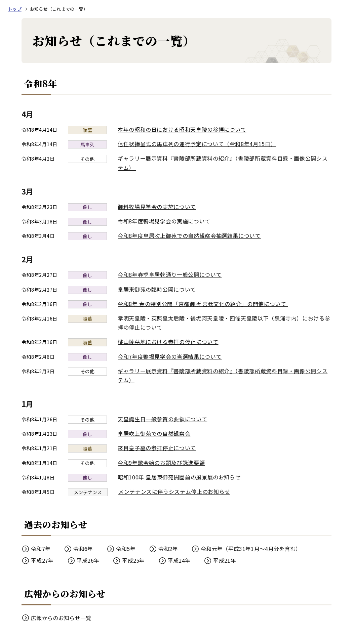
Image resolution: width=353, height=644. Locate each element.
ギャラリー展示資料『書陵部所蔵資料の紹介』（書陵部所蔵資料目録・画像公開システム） (223, 163)
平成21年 (225, 560)
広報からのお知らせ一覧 (61, 618)
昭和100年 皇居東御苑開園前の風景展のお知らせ (179, 477)
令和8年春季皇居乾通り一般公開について (170, 274)
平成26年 (88, 560)
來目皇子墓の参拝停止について (157, 448)
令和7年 (41, 549)
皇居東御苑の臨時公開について (157, 289)
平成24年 (179, 560)
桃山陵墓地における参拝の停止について (168, 342)
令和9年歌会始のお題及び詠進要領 (161, 463)
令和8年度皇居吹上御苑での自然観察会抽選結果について (189, 235)
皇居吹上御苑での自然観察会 (154, 433)
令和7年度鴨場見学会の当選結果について (170, 356)
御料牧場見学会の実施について (157, 207)
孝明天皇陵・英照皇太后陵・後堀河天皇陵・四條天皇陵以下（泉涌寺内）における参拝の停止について (224, 323)
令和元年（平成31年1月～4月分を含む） (251, 549)
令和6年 (83, 549)
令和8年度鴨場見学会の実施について (164, 221)
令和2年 (168, 549)
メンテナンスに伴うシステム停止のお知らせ (174, 491)
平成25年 (133, 560)
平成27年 (42, 560)
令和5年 (126, 549)
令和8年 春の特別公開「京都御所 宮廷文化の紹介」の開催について (206, 304)
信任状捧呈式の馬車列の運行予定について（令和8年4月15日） (197, 144)
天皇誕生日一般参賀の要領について (162, 419)
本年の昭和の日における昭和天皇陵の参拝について (182, 129)
